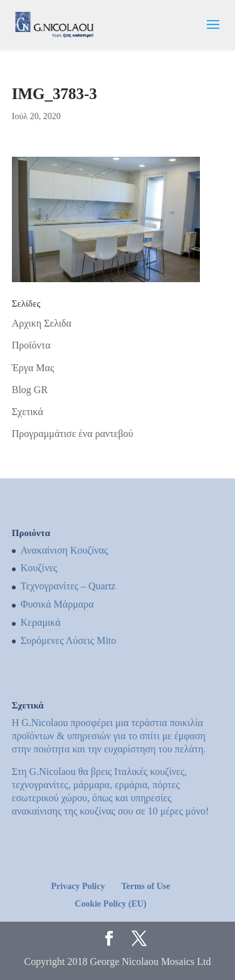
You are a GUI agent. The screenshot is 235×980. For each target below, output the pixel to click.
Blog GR (30, 390)
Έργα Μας (33, 368)
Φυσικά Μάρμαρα (57, 604)
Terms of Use (145, 886)
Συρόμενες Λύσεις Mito (69, 640)
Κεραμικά (41, 622)
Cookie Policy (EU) (110, 904)
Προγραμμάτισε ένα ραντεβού (73, 434)
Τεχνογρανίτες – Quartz (68, 586)
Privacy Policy (78, 886)
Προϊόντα (31, 345)
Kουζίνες (39, 568)
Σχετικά (28, 412)
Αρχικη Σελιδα (42, 323)
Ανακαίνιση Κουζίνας (64, 550)
